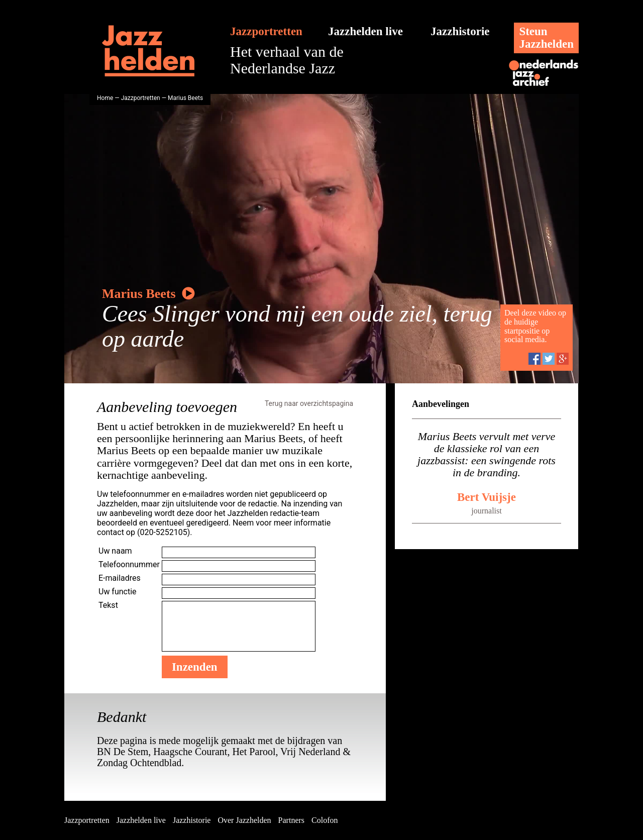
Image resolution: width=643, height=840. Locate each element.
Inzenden (195, 667)
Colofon (325, 820)
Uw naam (115, 551)
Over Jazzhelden (244, 820)
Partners (291, 820)
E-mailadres (120, 578)
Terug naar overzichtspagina (309, 403)
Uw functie (118, 592)
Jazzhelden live (365, 31)
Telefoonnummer (129, 564)
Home (105, 98)
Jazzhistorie (460, 31)
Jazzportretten (266, 31)
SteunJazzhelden (546, 38)
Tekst (108, 605)
